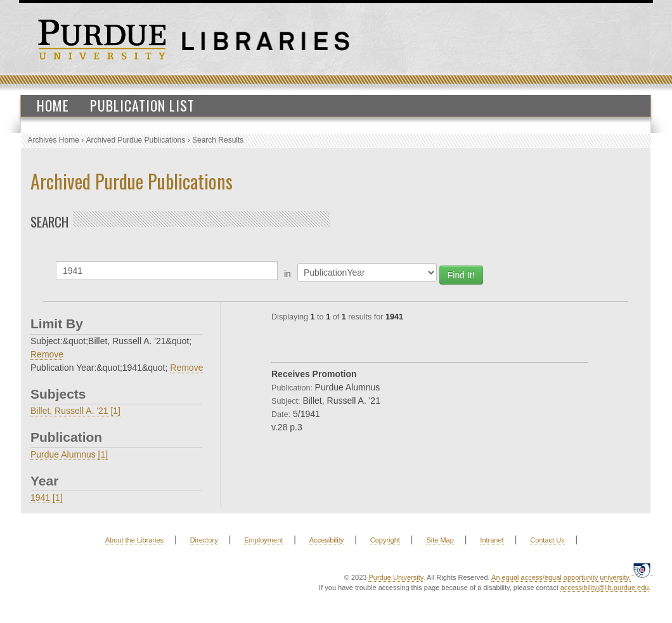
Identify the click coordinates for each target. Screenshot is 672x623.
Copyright (385, 540)
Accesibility (326, 540)
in (288, 274)
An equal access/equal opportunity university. (561, 577)
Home (53, 105)
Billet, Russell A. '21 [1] (75, 411)
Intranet (492, 540)
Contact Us (547, 540)
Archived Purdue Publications (136, 140)
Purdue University (396, 577)
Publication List (142, 105)
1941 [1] (47, 498)
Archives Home (54, 140)
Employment (263, 540)
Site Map (440, 540)
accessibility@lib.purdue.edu (605, 588)
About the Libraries (134, 540)
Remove (47, 354)
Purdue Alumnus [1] (69, 454)
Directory (204, 540)
